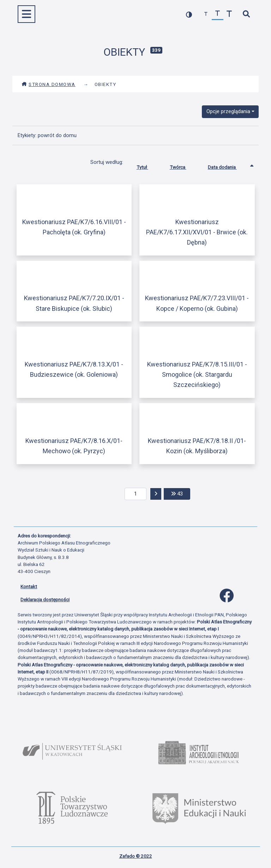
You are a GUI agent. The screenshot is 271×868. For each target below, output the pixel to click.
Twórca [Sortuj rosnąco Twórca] (183, 166)
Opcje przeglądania (228, 111)
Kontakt (29, 586)
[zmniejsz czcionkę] (206, 14)
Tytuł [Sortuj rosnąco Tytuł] (148, 166)
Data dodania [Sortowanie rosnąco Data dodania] (228, 166)
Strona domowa (49, 84)
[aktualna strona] (136, 494)
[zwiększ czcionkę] (229, 14)
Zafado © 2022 (136, 856)
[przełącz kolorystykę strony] (189, 14)
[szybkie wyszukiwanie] (246, 14)
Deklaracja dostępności (45, 599)
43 (181, 493)
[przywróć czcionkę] (218, 14)
